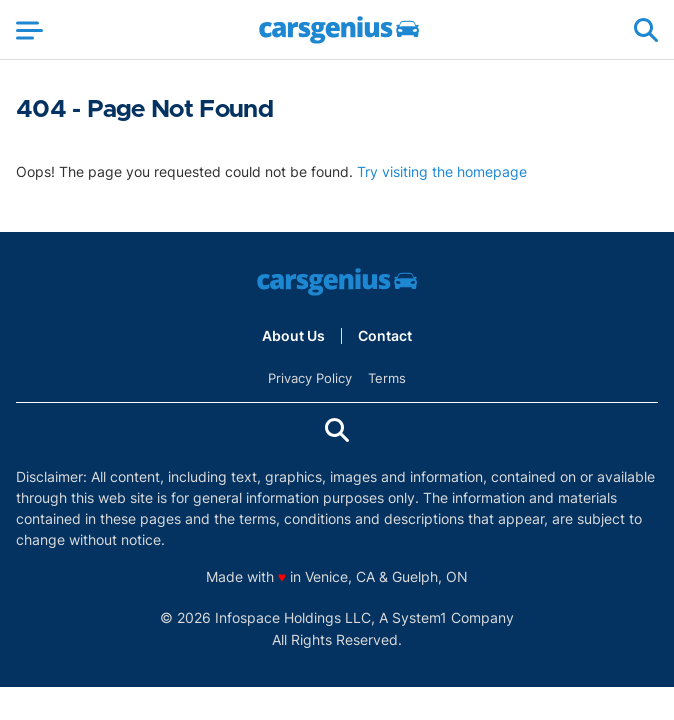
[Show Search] (646, 30)
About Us (293, 336)
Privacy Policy (310, 378)
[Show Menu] (29, 30)
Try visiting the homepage (442, 171)
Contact (385, 336)
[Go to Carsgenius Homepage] (339, 30)
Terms (387, 378)
